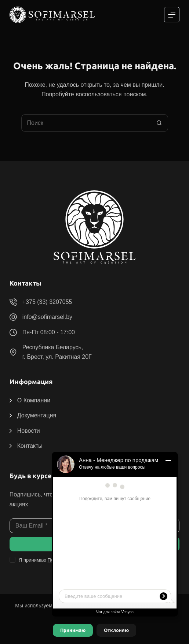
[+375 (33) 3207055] (13, 302)
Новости (29, 431)
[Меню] (172, 15)
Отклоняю (116, 630)
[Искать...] (86, 123)
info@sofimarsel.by (47, 317)
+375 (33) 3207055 (47, 302)
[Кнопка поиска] (159, 123)
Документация (37, 415)
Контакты (30, 446)
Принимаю (73, 630)
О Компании (34, 400)
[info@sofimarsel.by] (13, 317)
